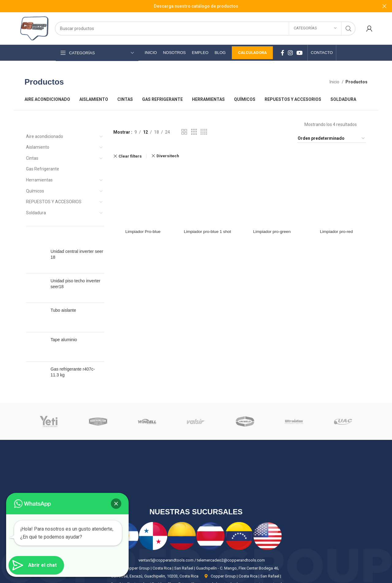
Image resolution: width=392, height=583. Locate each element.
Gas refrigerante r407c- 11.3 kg (73, 345)
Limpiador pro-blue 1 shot (207, 184)
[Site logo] (34, 28)
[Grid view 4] (204, 132)
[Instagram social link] (290, 53)
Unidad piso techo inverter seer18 (75, 278)
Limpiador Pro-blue (142, 184)
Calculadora (252, 53)
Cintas (32, 158)
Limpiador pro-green (272, 184)
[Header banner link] (187, 6)
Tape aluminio (64, 321)
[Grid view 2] (184, 132)
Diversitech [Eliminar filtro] (168, 156)
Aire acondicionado (45, 136)
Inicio (335, 82)
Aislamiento (38, 147)
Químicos (35, 191)
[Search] (205, 29)
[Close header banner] (384, 6)
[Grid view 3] (194, 132)
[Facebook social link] (283, 53)
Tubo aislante (63, 299)
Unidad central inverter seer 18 (77, 254)
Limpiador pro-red (337, 184)
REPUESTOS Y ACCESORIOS (54, 202)
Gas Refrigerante (43, 169)
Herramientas (39, 180)
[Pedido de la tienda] (332, 139)
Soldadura (36, 213)
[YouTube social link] (300, 53)
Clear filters (130, 156)
